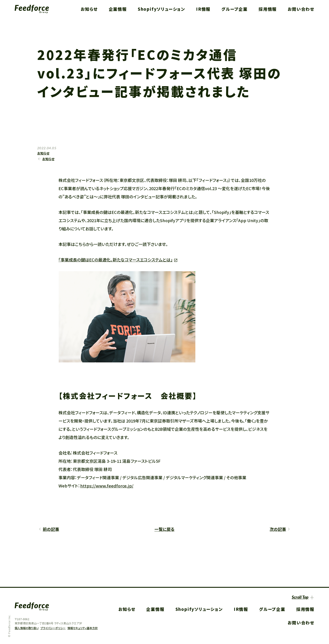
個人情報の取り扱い (27, 628)
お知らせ (89, 9)
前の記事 (51, 529)
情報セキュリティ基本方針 (83, 628)
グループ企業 (235, 9)
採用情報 (268, 9)
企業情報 (118, 9)
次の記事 (278, 529)
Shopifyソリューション (161, 9)
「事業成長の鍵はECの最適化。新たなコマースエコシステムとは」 (115, 260)
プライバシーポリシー (53, 628)
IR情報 (203, 9)
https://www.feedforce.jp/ (107, 486)
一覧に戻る (164, 529)
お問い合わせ (301, 9)
